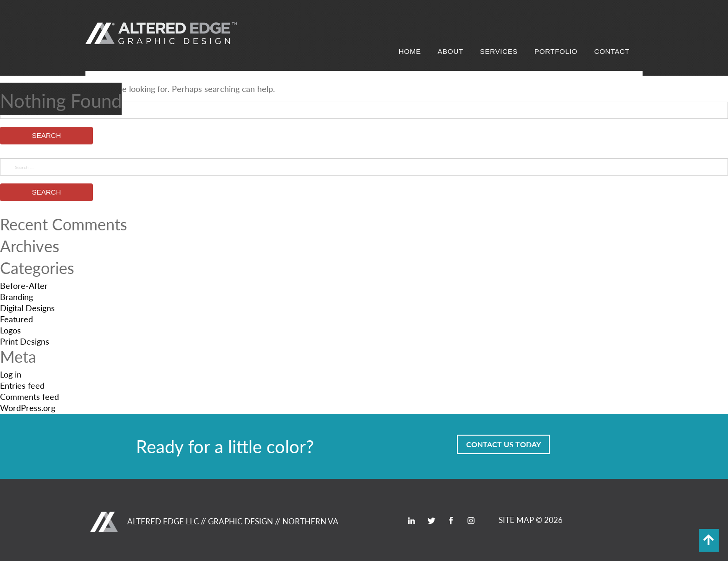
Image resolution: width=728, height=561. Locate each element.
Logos (10, 330)
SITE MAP (516, 520)
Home (410, 51)
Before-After (24, 285)
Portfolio (556, 51)
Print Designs (25, 341)
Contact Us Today (504, 444)
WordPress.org (28, 408)
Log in (11, 374)
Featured (16, 319)
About (451, 51)
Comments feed (29, 396)
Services (499, 51)
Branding (16, 297)
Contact (612, 51)
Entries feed (22, 385)
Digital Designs (27, 308)
